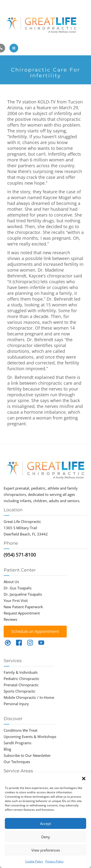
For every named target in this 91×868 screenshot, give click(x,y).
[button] (84, 779)
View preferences (46, 850)
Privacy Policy (54, 861)
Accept (45, 824)
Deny (46, 837)
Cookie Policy (34, 861)
